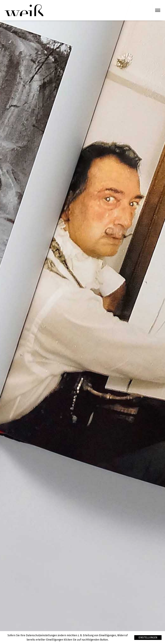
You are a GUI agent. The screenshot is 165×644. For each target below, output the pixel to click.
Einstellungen (148, 638)
